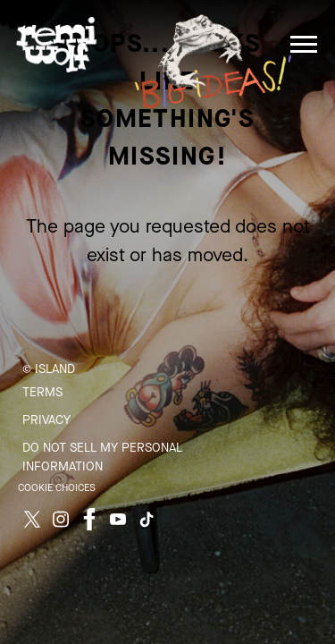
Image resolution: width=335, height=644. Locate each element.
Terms (42, 392)
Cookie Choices (57, 488)
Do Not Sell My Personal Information (102, 457)
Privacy (46, 420)
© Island (49, 369)
